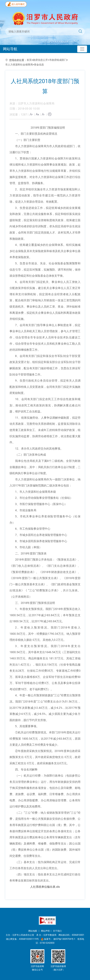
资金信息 (39, 65)
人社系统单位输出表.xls (45, 887)
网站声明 (45, 931)
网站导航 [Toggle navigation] (10, 49)
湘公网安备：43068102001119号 (22, 939)
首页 (29, 60)
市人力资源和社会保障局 (19, 65)
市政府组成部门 (58, 60)
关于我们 (57, 931)
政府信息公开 (40, 60)
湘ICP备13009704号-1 (65, 939)
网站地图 (33, 931)
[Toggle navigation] (82, 49)
